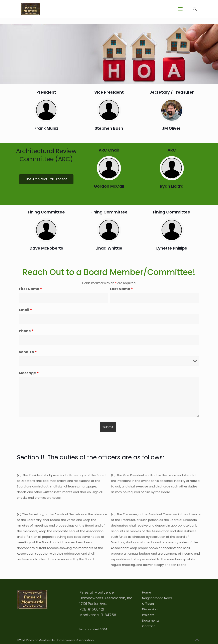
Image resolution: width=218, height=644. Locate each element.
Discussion (150, 609)
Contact (149, 626)
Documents (151, 620)
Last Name (121, 289)
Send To (28, 352)
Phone (26, 331)
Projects (148, 615)
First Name (30, 289)
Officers (148, 604)
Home (147, 592)
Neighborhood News (157, 598)
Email (25, 310)
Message (29, 373)
